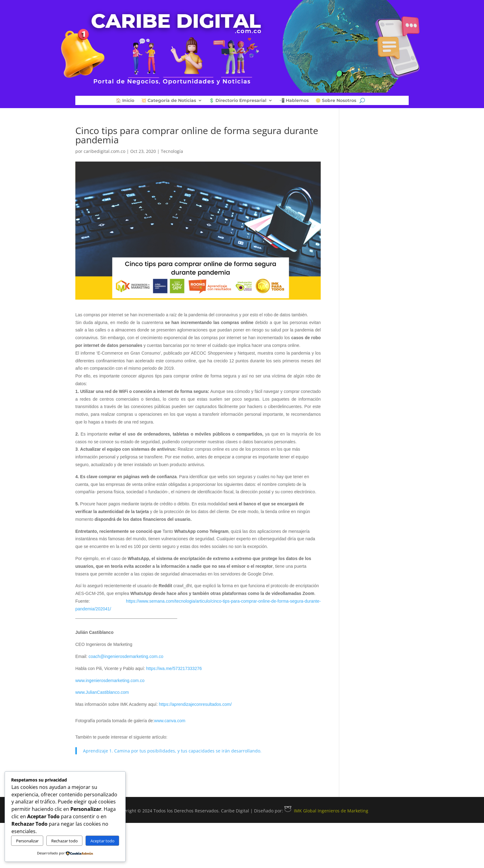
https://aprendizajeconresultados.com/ (195, 704)
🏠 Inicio (125, 101)
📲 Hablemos (294, 101)
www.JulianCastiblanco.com (102, 692)
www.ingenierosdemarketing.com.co (110, 680)
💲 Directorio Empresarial (238, 101)
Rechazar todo (65, 841)
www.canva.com (170, 721)
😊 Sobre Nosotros (336, 101)
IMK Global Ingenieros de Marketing (326, 811)
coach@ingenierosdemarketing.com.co (126, 656)
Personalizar (27, 841)
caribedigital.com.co (104, 151)
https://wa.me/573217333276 (174, 668)
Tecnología (172, 151)
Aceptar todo (102, 841)
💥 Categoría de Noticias (169, 101)
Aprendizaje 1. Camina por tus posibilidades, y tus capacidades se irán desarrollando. (172, 751)
